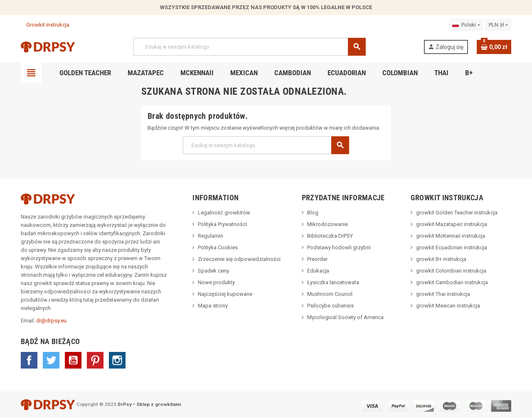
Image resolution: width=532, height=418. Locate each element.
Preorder (317, 259)
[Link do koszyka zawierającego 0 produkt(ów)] (494, 47)
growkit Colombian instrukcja (451, 271)
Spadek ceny (213, 271)
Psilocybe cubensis (330, 306)
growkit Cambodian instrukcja (452, 282)
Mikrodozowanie (328, 224)
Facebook (29, 360)
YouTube (73, 360)
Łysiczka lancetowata (333, 282)
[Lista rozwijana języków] (466, 25)
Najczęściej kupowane (225, 294)
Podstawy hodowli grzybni (339, 247)
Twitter (51, 360)
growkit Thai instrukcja (443, 294)
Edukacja (318, 271)
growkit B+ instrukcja (441, 259)
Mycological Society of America (345, 317)
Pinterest (95, 360)
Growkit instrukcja (45, 25)
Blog (313, 213)
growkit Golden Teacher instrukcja (457, 213)
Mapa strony (213, 306)
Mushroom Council (330, 294)
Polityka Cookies (218, 247)
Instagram (117, 360)
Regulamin (211, 236)
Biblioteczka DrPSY (330, 236)
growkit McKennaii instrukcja (451, 236)
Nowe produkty (216, 282)
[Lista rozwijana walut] (498, 25)
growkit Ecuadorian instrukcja (452, 247)
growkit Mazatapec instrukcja (452, 224)
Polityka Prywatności (222, 224)
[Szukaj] (249, 47)
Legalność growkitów (224, 213)
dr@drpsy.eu (51, 321)
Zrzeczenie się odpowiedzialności (239, 259)
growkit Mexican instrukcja (448, 306)
